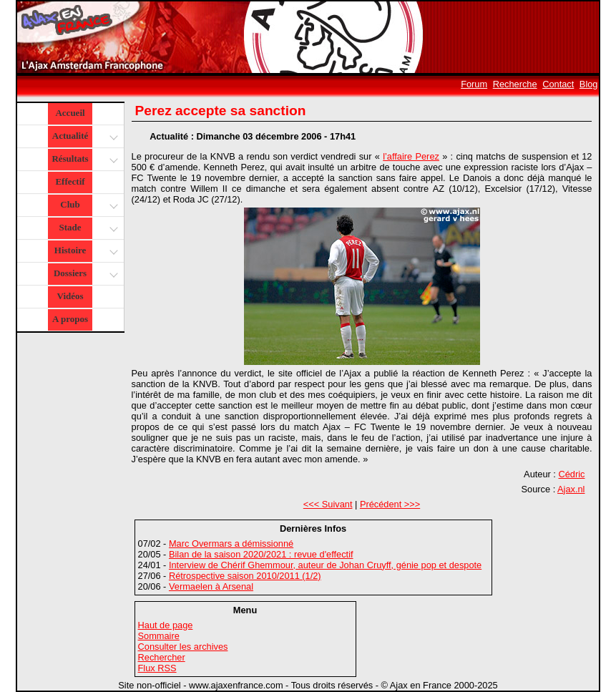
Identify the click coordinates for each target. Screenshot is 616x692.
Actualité (84, 137)
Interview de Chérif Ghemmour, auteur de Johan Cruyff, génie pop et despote (325, 565)
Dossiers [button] (84, 274)
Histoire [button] (84, 252)
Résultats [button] (83, 160)
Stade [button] (87, 229)
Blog (589, 84)
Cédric (571, 474)
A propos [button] (70, 319)
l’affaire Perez (411, 156)
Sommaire (159, 636)
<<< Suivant (328, 504)
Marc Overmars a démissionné (231, 544)
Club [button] (87, 206)
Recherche (515, 84)
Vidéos (70, 296)
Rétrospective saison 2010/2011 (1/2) (245, 576)
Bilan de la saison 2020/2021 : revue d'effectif (261, 554)
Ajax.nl (571, 489)
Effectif (70, 181)
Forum (474, 84)
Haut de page (166, 625)
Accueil (70, 113)
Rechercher (162, 657)
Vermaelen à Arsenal (211, 586)
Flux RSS (157, 668)
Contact (558, 84)
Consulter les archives (183, 647)
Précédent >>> (390, 504)
